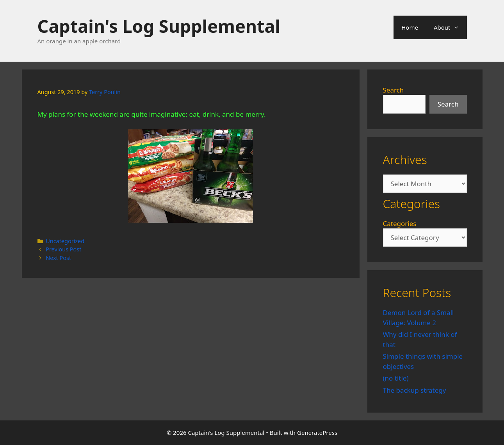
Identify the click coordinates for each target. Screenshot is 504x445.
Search (394, 90)
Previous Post (63, 249)
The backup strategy (415, 390)
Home (410, 27)
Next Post (58, 258)
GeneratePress (317, 433)
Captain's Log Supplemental (159, 26)
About (450, 27)
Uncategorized (65, 241)
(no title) (396, 378)
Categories (400, 223)
